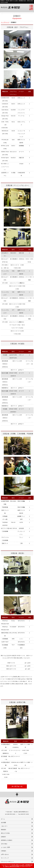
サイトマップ (5, 858)
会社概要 (4, 823)
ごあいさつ (4, 826)
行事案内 (4, 851)
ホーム (3, 819)
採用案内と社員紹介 (7, 840)
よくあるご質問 (5, 847)
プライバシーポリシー (7, 862)
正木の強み (4, 844)
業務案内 (4, 830)
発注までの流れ (5, 833)
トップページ (5, 22)
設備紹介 (4, 837)
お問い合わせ (5, 854)
